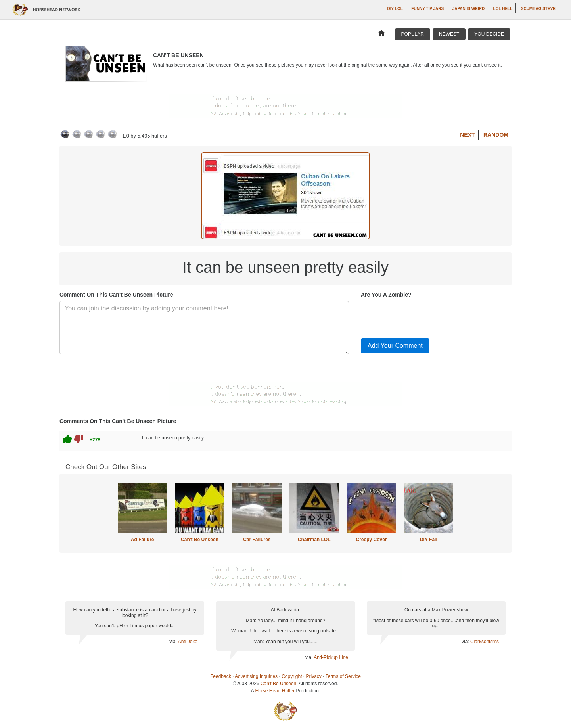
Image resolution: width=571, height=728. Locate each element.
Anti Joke (188, 642)
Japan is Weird (469, 9)
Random (496, 135)
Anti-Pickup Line (331, 657)
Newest (449, 34)
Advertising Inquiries (256, 676)
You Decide (489, 34)
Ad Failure (143, 540)
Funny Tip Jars (427, 9)
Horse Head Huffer (275, 691)
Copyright (292, 676)
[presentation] (421, 316)
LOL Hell (503, 9)
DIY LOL (395, 9)
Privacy (314, 676)
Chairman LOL (314, 540)
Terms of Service (343, 676)
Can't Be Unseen (200, 540)
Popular (413, 34)
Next (467, 135)
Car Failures (257, 540)
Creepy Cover (371, 540)
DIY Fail (429, 540)
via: (173, 642)
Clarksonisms (485, 642)
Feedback (221, 676)
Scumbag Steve (538, 9)
